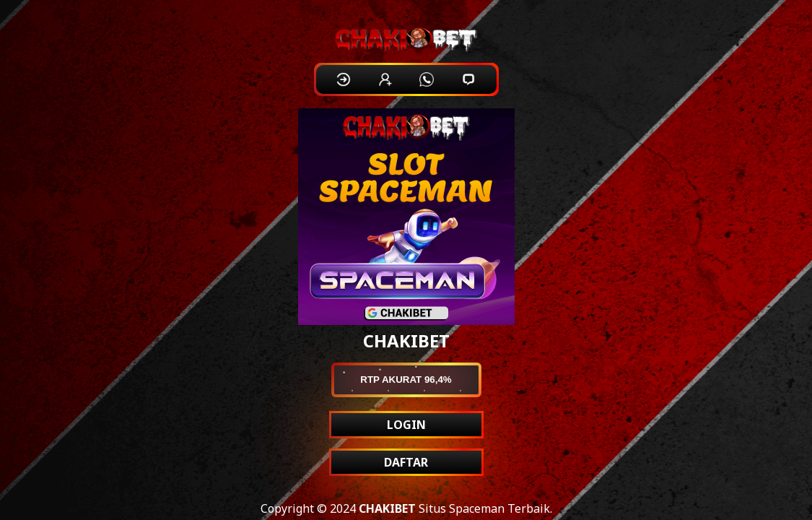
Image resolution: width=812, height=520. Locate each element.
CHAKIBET (387, 508)
